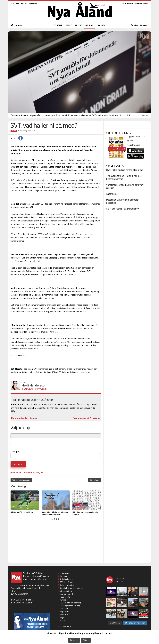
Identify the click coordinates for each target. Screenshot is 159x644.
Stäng (86, 640)
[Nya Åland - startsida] (80, 21)
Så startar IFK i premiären (22, 512)
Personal (63, 576)
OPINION (89, 25)
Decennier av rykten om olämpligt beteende (123, 201)
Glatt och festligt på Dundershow (123, 209)
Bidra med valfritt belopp (24, 418)
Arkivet (130, 141)
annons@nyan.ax (39, 579)
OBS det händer (66, 582)
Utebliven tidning (67, 585)
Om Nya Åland (65, 626)
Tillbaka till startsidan (21, 480)
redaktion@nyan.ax (40, 576)
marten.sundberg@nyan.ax (34, 389)
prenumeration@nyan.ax (37, 585)
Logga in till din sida (136, 136)
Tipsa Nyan (95, 480)
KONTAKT (15, 3)
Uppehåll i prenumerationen (71, 588)
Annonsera (111, 194)
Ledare (14, 131)
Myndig (63, 600)
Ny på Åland (65, 612)
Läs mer (74, 640)
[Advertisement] (56, 541)
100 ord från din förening (70, 603)
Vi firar (62, 620)
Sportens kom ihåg (67, 594)
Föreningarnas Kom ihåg (70, 606)
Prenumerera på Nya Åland (86, 418)
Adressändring (66, 591)
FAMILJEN (101, 25)
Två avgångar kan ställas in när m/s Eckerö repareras (124, 177)
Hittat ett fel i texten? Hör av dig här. (27, 473)
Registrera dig (134, 145)
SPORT (69, 25)
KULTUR (79, 25)
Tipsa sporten (65, 597)
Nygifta (62, 617)
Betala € (18, 464)
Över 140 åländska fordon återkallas (125, 170)
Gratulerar (64, 609)
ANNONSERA (128, 3)
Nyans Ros (64, 614)
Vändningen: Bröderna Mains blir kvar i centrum (125, 186)
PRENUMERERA (142, 3)
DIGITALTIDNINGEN (29, 3)
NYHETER (58, 25)
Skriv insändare (66, 579)
